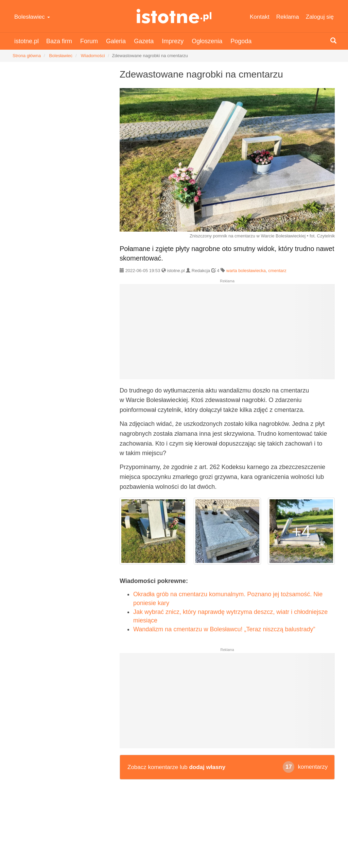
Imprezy (173, 41)
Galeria (116, 41)
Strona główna (27, 56)
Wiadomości (93, 56)
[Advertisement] (227, 334)
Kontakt (260, 17)
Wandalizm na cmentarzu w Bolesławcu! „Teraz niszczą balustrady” (224, 629)
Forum (89, 41)
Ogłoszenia (207, 41)
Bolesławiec (32, 17)
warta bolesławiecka (246, 271)
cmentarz (277, 271)
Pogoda (241, 41)
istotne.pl (174, 16)
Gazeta (144, 41)
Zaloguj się (320, 17)
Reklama (288, 17)
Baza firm (59, 41)
